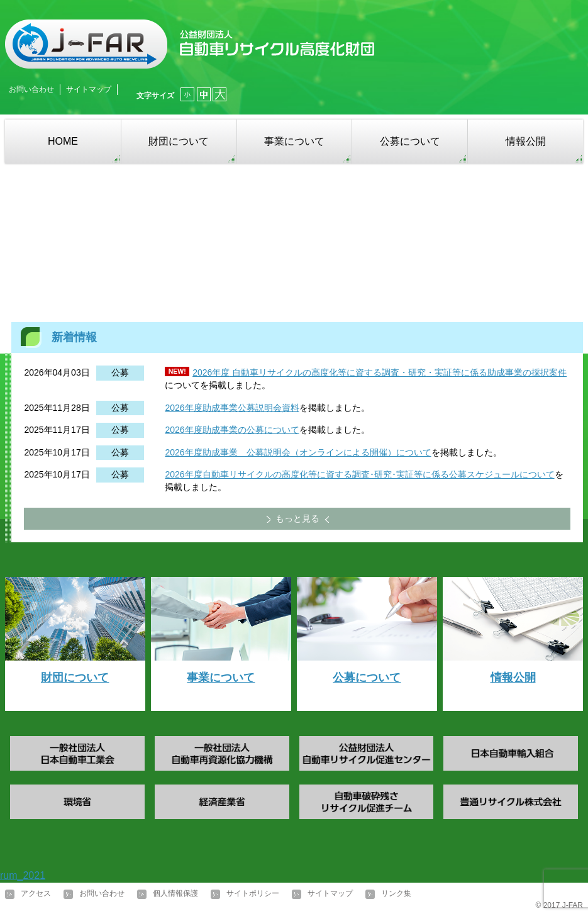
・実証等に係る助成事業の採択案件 (496, 372)
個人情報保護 (175, 894)
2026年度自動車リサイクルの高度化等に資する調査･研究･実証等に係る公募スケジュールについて (359, 474)
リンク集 (396, 894)
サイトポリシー (253, 894)
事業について (294, 141)
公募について (410, 141)
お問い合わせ (31, 89)
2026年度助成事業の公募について (232, 430)
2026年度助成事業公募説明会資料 (232, 408)
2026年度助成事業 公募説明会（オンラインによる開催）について (298, 452)
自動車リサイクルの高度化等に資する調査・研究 (328, 372)
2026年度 (211, 372)
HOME (63, 141)
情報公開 (526, 141)
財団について (179, 141)
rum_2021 (23, 875)
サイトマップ (89, 89)
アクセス (36, 894)
